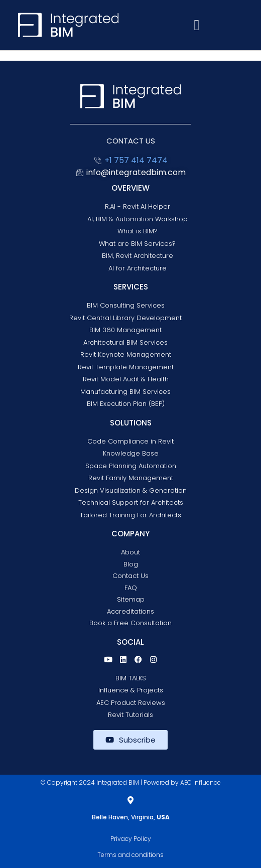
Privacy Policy (131, 839)
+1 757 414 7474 (136, 160)
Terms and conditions (130, 855)
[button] (197, 25)
